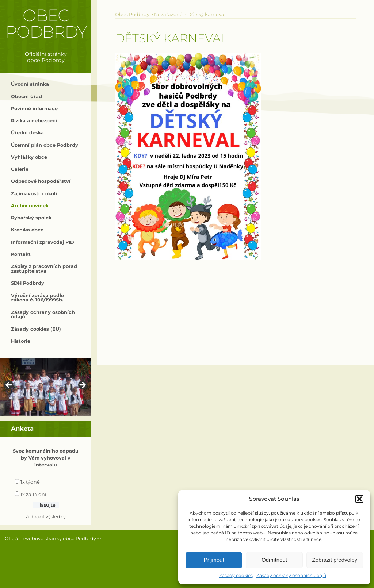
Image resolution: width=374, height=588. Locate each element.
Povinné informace (34, 109)
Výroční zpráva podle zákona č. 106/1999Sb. (37, 298)
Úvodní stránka (30, 84)
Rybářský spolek (31, 218)
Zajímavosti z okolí (34, 194)
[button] (359, 499)
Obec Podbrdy (46, 24)
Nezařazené (168, 14)
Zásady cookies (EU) (36, 329)
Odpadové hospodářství (41, 181)
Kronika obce (27, 230)
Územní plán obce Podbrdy (45, 145)
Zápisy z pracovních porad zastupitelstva (44, 269)
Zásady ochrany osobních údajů (291, 575)
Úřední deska (27, 133)
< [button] (9, 385)
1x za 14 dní (33, 494)
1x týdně (30, 482)
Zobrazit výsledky (46, 517)
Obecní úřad (26, 97)
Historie (21, 341)
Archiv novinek (30, 206)
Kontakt (21, 254)
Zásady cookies (236, 575)
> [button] (82, 385)
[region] (46, 387)
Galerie (20, 169)
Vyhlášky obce (29, 157)
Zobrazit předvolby (335, 560)
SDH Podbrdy (28, 283)
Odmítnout (274, 560)
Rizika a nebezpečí (34, 121)
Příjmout (214, 560)
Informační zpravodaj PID (43, 242)
